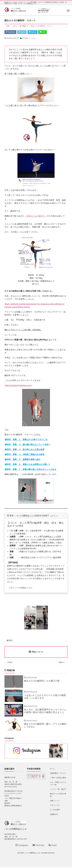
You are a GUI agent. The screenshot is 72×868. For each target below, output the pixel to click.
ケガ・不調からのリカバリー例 (58, 784)
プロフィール (55, 806)
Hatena (34, 32)
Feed (53, 846)
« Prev (9, 662)
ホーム (52, 769)
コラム (33, 39)
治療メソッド (55, 802)
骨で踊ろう (26, 39)
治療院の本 (54, 815)
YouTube (38, 846)
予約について (36, 652)
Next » (62, 662)
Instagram (22, 846)
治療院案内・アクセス (58, 774)
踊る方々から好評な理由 (58, 796)
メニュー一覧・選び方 (58, 790)
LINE (44, 32)
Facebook (11, 32)
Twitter (23, 32)
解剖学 (10, 641)
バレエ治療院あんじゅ (32, 854)
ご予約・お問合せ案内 (58, 779)
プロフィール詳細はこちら (21, 588)
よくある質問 (55, 811)
